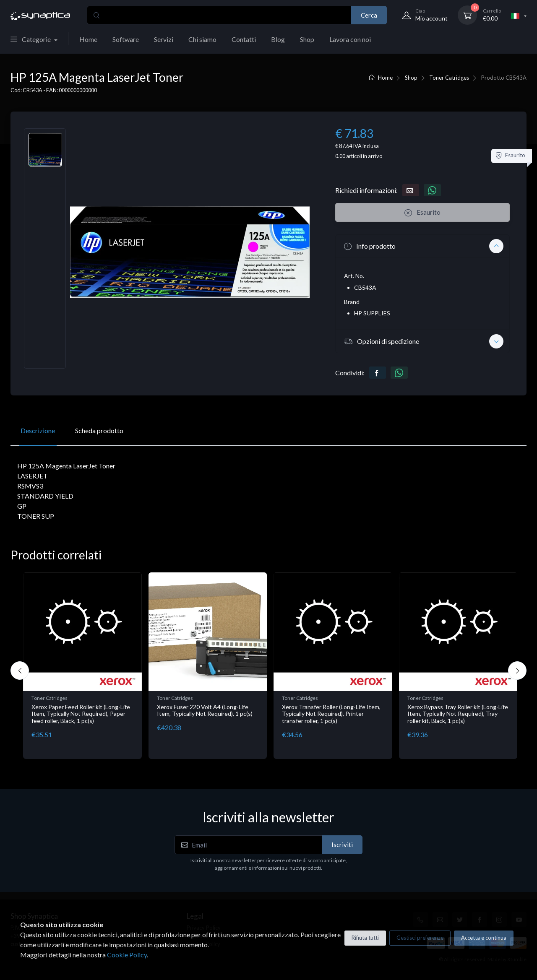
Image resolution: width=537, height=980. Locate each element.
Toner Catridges (449, 78)
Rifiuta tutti (365, 938)
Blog (278, 39)
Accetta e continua (484, 938)
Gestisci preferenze (420, 938)
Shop (307, 39)
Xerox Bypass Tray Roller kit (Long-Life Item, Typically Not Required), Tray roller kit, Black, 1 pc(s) (458, 714)
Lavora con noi (350, 39)
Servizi (164, 39)
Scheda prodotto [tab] (99, 430)
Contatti (244, 39)
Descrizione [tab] (38, 430)
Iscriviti (342, 845)
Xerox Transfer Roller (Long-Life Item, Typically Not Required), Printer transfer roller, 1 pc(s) (331, 714)
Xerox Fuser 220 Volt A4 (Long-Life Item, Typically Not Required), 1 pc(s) (205, 710)
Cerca (369, 15)
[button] (422, 246)
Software (126, 39)
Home (88, 39)
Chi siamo (202, 39)
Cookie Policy (127, 955)
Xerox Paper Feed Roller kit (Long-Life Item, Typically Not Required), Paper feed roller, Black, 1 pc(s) (81, 714)
